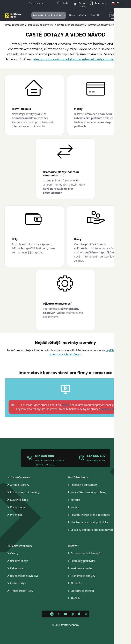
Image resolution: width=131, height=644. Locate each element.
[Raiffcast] (86, 614)
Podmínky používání (83, 561)
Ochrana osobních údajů (85, 553)
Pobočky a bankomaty (84, 485)
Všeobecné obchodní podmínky (89, 522)
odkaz (65, 405)
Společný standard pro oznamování (92, 530)
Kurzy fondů (18, 507)
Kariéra (75, 507)
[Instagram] (72, 614)
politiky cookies (110, 409)
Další (93, 15)
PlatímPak (77, 583)
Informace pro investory (25, 492)
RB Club (75, 598)
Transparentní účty (22, 591)
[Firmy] (14, 15)
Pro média (16, 515)
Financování (76, 15)
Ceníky (14, 553)
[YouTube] (65, 614)
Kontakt (75, 500)
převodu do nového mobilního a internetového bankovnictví (79, 59)
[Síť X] (59, 614)
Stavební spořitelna (82, 591)
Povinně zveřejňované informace (90, 515)
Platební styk (18, 583)
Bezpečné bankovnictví (24, 576)
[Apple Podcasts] (79, 614)
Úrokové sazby (19, 561)
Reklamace (17, 568)
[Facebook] (45, 614)
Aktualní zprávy (20, 485)
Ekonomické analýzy (83, 576)
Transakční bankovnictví (47, 15)
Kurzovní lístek (19, 500)
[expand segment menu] (39, 3)
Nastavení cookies (81, 568)
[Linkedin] (52, 614)
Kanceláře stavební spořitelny (88, 492)
